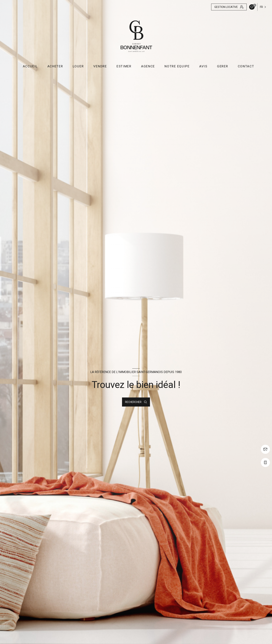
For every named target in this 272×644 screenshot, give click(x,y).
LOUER (78, 66)
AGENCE (148, 66)
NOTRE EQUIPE (177, 66)
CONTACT (246, 66)
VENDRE (100, 66)
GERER (223, 66)
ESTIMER (124, 66)
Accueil (30, 66)
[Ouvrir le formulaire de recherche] (136, 402)
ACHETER (55, 66)
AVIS (203, 66)
